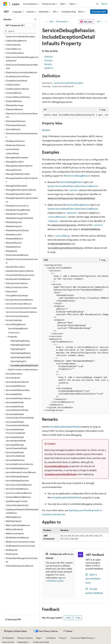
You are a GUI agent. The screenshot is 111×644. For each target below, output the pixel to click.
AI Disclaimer (8, 638)
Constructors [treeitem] (14, 333)
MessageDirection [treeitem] (14, 170)
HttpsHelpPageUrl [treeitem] (18, 361)
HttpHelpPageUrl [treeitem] (18, 349)
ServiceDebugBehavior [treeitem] (18, 328)
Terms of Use (8, 642)
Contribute (51, 638)
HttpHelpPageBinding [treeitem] (20, 341)
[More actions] (106, 22)
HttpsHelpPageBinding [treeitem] (20, 353)
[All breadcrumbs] (45, 22)
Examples (48, 60)
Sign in (104, 4)
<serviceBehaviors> (58, 217)
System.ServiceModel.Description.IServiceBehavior (73, 186)
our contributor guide (56, 579)
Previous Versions (25, 638)
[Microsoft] (5, 4)
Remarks (48, 64)
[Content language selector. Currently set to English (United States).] (16, 631)
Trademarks (22, 642)
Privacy (62, 638)
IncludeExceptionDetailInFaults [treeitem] (24, 365)
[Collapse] (35, 19)
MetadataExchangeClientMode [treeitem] (19, 218)
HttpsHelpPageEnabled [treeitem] (21, 357)
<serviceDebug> (62, 236)
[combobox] (20, 25)
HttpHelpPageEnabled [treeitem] (20, 345)
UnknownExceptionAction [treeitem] (17, 505)
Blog (38, 638)
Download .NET (99, 12)
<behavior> (72, 213)
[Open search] (97, 4)
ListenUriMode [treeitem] (12, 153)
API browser (62, 21)
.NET (51, 21)
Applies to (49, 68)
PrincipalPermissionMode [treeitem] (17, 295)
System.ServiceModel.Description (69, 83)
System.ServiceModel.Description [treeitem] (21, 36)
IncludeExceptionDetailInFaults (65, 427)
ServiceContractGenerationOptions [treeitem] (21, 312)
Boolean (46, 130)
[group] (75, 115)
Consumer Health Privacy (82, 638)
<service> (73, 190)
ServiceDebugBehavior (79, 176)
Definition (49, 57)
